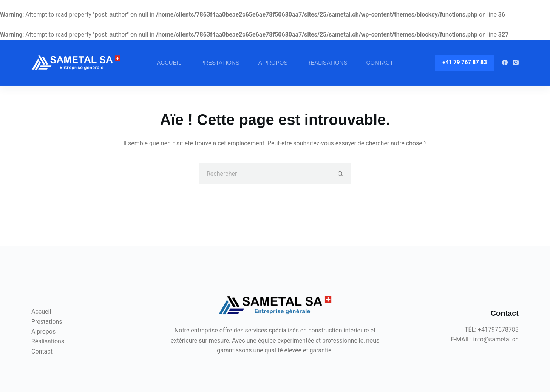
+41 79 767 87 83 (465, 62)
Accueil (169, 62)
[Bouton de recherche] (340, 174)
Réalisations (327, 62)
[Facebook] (505, 62)
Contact (379, 62)
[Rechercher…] (265, 174)
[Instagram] (516, 62)
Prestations (220, 62)
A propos (273, 62)
